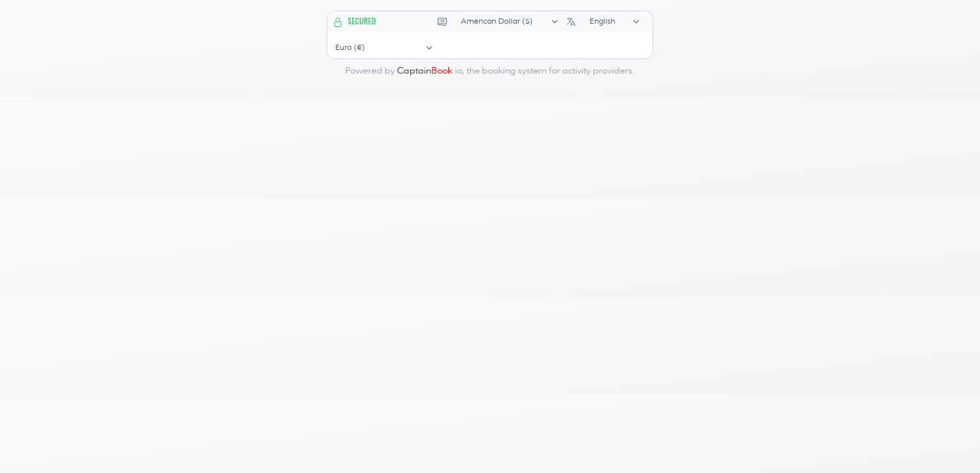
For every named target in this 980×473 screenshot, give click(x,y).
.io (430, 71)
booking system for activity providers (557, 71)
